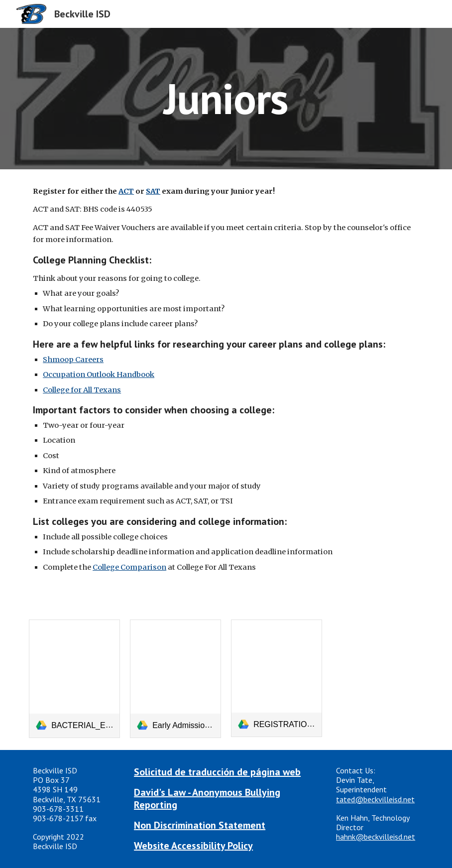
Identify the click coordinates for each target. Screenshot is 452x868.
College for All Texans (82, 390)
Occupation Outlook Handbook (99, 374)
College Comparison (129, 567)
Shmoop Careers (73, 360)
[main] (226, 98)
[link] (74, 679)
